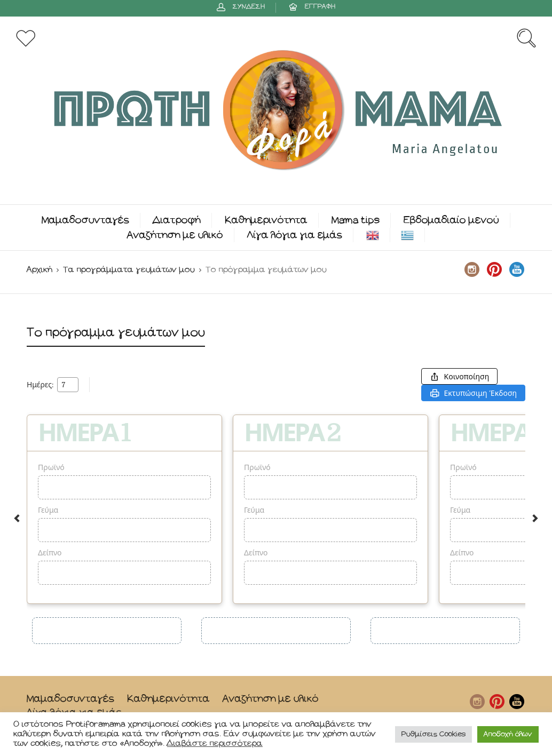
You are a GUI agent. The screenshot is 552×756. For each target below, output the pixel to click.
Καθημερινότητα (266, 220)
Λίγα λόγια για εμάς (295, 235)
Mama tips (356, 220)
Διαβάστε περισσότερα (215, 743)
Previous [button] (17, 518)
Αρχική (40, 270)
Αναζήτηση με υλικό (175, 235)
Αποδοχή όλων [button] (508, 734)
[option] (124, 509)
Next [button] (535, 518)
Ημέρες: (40, 385)
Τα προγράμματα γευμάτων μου (129, 270)
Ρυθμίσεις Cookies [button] (433, 734)
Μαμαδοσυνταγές (85, 220)
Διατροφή (177, 220)
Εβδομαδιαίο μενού (451, 220)
